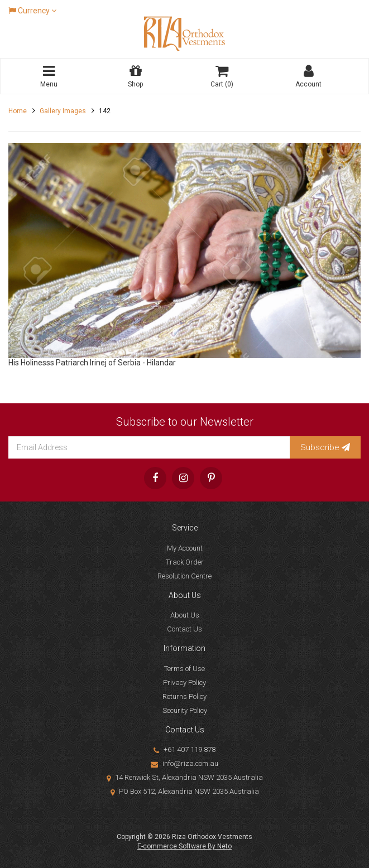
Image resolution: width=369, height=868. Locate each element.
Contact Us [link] (184, 629)
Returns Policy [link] (184, 696)
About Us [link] (185, 615)
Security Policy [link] (185, 710)
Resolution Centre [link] (184, 576)
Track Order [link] (185, 562)
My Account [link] (185, 548)
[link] (155, 478)
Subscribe (325, 447)
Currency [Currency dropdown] (32, 11)
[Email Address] (149, 447)
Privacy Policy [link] (184, 683)
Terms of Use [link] (184, 669)
